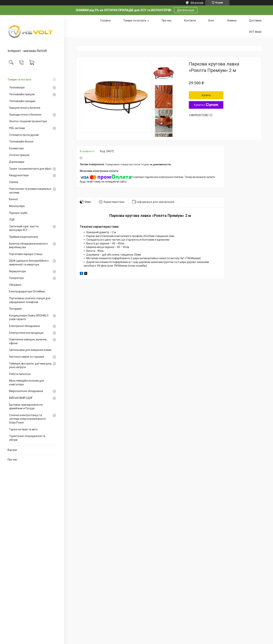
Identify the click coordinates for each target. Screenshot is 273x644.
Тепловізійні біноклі (21, 142)
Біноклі (13, 199)
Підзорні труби (18, 213)
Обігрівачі (15, 285)
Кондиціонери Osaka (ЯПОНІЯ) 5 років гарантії (29, 317)
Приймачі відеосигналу (24, 237)
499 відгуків (197, 3)
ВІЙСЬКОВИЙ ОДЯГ (21, 398)
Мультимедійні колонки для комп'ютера (27, 383)
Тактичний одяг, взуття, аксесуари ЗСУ (24, 228)
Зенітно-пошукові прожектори (28, 121)
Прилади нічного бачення (25, 115)
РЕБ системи (17, 128)
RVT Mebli (255, 32)
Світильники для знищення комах (30, 350)
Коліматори (16, 148)
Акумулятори (17, 271)
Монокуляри (17, 206)
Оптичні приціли (19, 155)
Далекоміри (17, 162)
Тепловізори (17, 87)
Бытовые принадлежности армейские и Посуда (26, 407)
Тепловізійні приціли (22, 94)
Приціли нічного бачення (25, 108)
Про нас (12, 460)
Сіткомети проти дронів (24, 135)
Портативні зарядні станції (26, 254)
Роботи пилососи (20, 374)
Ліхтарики (15, 309)
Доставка (255, 20)
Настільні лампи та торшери (27, 357)
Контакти (190, 20)
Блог (211, 20)
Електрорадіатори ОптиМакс (27, 291)
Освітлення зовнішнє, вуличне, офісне (28, 341)
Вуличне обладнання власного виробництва (28, 246)
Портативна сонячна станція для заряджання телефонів (30, 300)
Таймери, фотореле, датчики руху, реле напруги (31, 365)
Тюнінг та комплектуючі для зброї (30, 169)
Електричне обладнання (24, 326)
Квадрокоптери (19, 175)
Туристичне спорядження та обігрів (27, 438)
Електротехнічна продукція (26, 333)
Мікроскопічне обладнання (26, 391)
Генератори (16, 278)
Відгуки (12, 450)
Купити (206, 95)
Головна (105, 20)
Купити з (206, 105)
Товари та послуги (19, 80)
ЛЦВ (12, 220)
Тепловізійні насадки (22, 101)
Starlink (14, 182)
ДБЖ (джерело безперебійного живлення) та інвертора (29, 263)
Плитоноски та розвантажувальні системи (30, 191)
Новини (232, 20)
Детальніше (186, 10)
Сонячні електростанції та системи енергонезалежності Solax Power (27, 419)
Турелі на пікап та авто (23, 429)
